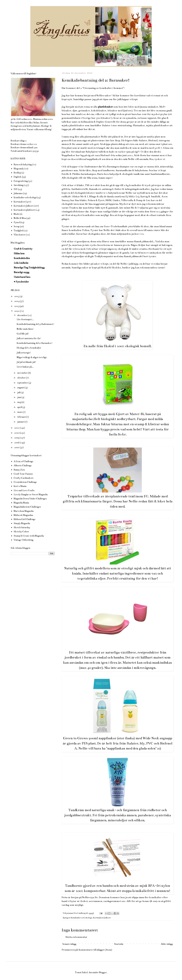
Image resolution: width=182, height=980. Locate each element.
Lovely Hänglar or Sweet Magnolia (31, 494)
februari (22, 417)
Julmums (18, 193)
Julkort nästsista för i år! (29, 338)
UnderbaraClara (22, 277)
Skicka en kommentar (76, 937)
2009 (17, 438)
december (22, 315)
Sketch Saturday (22, 527)
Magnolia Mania (21, 503)
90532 (36, 151)
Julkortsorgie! (24, 353)
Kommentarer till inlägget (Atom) (95, 950)
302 (36, 147)
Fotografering (21, 181)
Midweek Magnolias (23, 515)
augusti (21, 388)
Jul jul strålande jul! (26, 362)
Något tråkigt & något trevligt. (32, 357)
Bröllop (17, 173)
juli (19, 392)
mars (20, 412)
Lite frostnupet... (25, 319)
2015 (17, 296)
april (20, 407)
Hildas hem (19, 253)
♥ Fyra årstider (21, 282)
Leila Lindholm (21, 263)
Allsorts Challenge (23, 465)
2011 (17, 428)
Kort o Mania (20, 486)
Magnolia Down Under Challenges (30, 499)
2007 (17, 447)
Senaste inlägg (69, 944)
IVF (16, 189)
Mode (16, 214)
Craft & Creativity (23, 249)
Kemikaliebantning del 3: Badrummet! (35, 324)
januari (21, 422)
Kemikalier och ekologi (81, 918)
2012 (17, 311)
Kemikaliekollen (22, 258)
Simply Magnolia (22, 523)
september (23, 383)
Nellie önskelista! (25, 329)
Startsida (119, 944)
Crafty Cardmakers (24, 478)
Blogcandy (19, 169)
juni (19, 397)
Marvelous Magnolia (24, 511)
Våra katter (19, 235)
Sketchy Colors (21, 532)
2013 (17, 306)
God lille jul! (23, 334)
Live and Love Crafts (24, 490)
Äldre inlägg (167, 944)
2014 (17, 301)
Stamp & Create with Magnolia (29, 536)
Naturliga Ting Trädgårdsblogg (29, 268)
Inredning (19, 185)
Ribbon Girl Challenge (25, 519)
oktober (22, 378)
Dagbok (18, 177)
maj (19, 402)
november (23, 373)
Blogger (103, 972)
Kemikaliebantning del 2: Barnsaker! (35, 343)
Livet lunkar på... (25, 367)
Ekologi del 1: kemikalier (29, 348)
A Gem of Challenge (24, 461)
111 (35, 144)
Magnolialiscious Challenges (27, 507)
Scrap (17, 226)
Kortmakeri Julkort (102, 918)
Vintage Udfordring (24, 540)
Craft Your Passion (23, 474)
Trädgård (18, 231)
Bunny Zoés (19, 470)
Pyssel (17, 222)
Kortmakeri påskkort (24, 210)
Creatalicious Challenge (25, 482)
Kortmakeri (20, 202)
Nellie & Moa (20, 218)
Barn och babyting (23, 164)
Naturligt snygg (22, 272)
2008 (17, 443)
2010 (17, 433)
